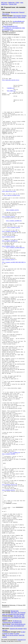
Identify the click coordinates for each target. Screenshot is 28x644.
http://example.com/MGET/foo (14, 221)
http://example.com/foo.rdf (10, 485)
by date (23, 632)
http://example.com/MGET (9, 454)
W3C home (4, 3)
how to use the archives (12, 635)
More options (6, 14)
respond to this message (16, 629)
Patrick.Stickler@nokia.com (10, 26)
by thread (5, 634)
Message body (15, 12)
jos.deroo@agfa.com (19, 21)
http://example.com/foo (12, 210)
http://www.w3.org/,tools (9, 191)
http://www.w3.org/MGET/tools (12, 195)
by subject (11, 634)
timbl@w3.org (8, 28)
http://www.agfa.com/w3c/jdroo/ (11, 80)
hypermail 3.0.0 (21, 640)
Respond (22, 12)
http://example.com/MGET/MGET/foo (15, 248)
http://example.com (15, 453)
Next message (17, 16)
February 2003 (13, 4)
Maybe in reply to (13, 17)
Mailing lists (11, 3)
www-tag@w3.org (17, 28)
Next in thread (22, 17)
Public (17, 3)
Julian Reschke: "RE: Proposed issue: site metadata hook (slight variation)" (13, 618)
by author (17, 634)
